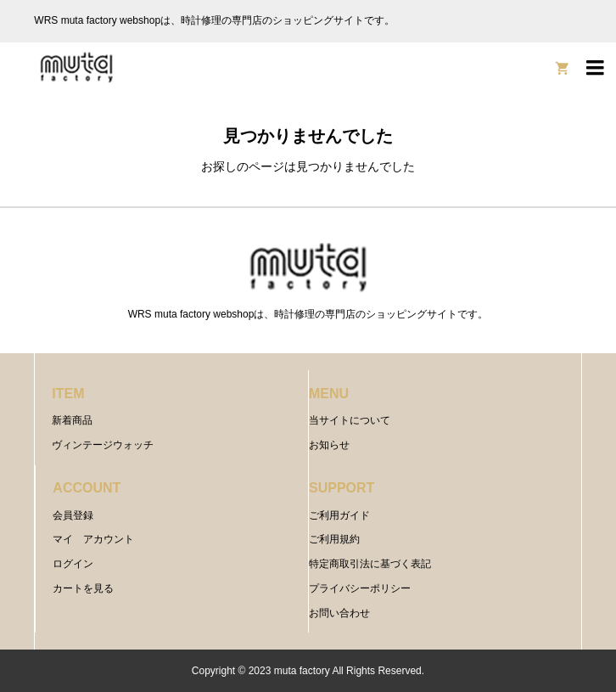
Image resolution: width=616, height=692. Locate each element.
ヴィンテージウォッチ (103, 445)
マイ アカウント (93, 539)
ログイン (73, 564)
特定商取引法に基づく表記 (370, 564)
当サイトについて (350, 420)
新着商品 (72, 420)
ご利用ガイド (339, 515)
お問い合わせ (339, 613)
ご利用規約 (334, 539)
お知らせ (329, 445)
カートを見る (83, 588)
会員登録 (73, 515)
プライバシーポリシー (360, 588)
